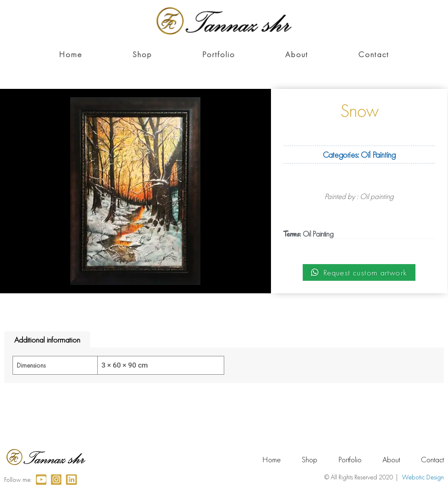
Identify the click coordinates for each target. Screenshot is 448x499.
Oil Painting (378, 155)
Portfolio (219, 54)
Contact (374, 54)
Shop (142, 54)
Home (71, 54)
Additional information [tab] (47, 340)
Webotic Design (423, 477)
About (297, 54)
